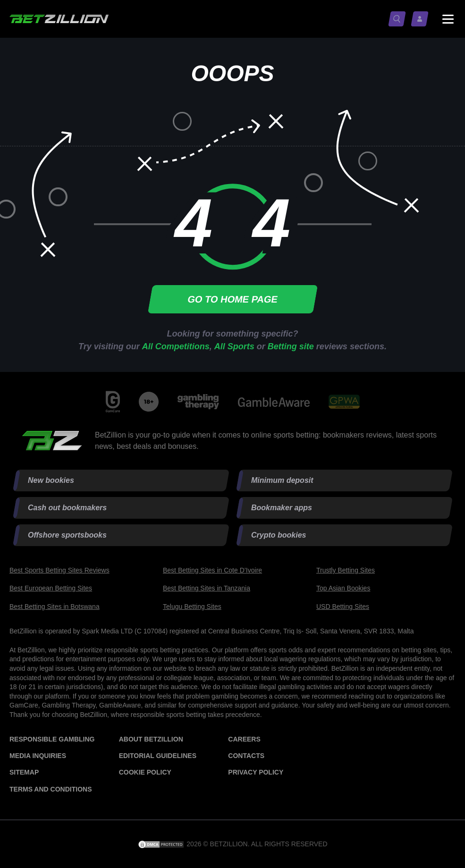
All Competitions (176, 346)
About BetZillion (151, 739)
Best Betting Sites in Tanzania (207, 588)
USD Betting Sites (343, 607)
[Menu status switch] (448, 19)
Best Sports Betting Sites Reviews (59, 570)
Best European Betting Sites (51, 588)
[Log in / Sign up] (422, 19)
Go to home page (232, 299)
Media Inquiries (38, 756)
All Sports (234, 346)
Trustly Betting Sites (346, 570)
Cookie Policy (145, 772)
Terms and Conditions (51, 789)
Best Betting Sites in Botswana (55, 607)
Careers (244, 739)
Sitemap (24, 772)
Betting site (291, 346)
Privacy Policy (256, 772)
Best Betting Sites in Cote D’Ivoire (212, 570)
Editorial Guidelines (158, 756)
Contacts (246, 756)
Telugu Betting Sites (192, 607)
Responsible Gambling (52, 739)
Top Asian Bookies (343, 588)
